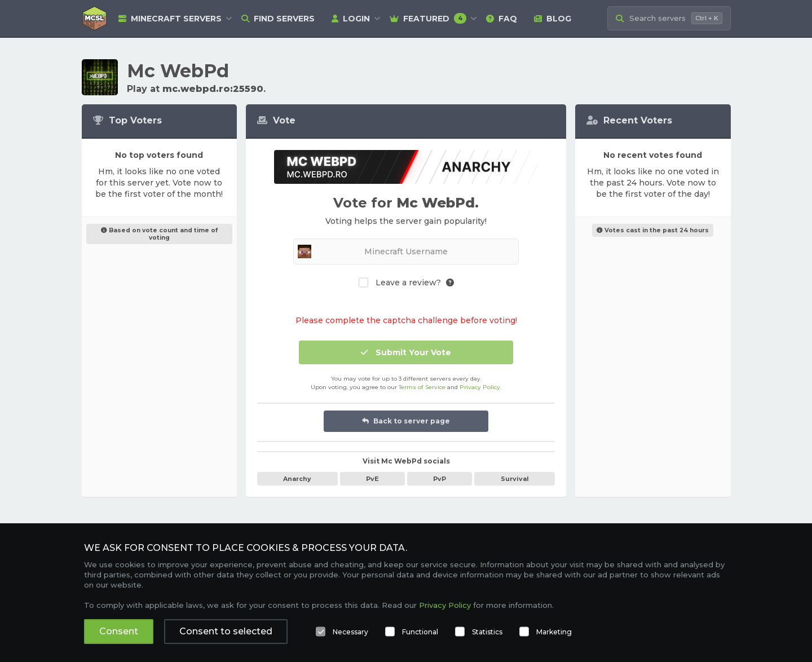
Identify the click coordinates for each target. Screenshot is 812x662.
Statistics (487, 632)
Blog (553, 19)
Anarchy (297, 479)
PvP (440, 479)
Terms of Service (422, 387)
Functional (420, 632)
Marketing (554, 632)
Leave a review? (408, 283)
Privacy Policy (480, 387)
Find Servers (278, 19)
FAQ (502, 19)
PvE (372, 479)
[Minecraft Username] (406, 251)
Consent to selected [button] (226, 631)
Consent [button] (119, 631)
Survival (515, 479)
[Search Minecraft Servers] (669, 18)
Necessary (350, 632)
